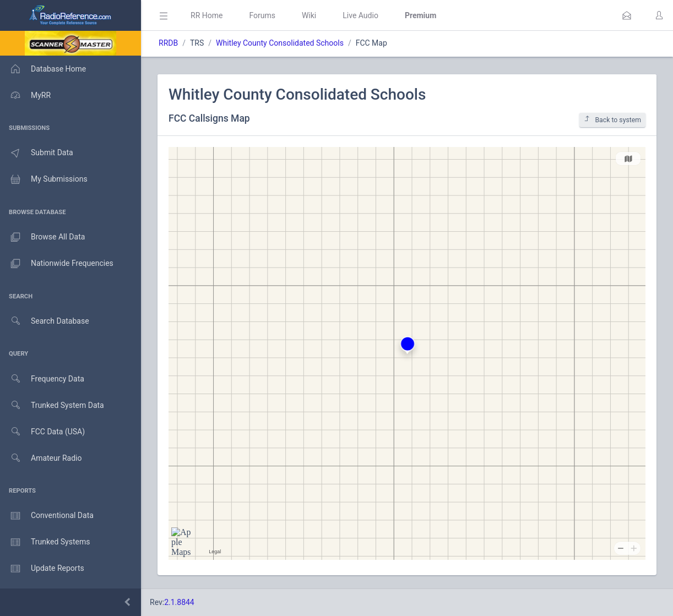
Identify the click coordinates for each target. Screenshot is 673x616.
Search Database (45, 321)
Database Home (43, 69)
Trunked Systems (45, 542)
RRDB (168, 43)
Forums (262, 15)
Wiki (309, 15)
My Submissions (44, 179)
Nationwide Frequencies (57, 264)
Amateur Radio (41, 458)
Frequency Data (42, 379)
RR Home (207, 15)
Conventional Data (47, 516)
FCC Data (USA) (42, 432)
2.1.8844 (179, 602)
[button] (627, 15)
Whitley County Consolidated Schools (280, 43)
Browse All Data (42, 237)
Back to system (612, 120)
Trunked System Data (52, 405)
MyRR (25, 95)
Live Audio (360, 15)
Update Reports (42, 569)
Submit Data (37, 153)
